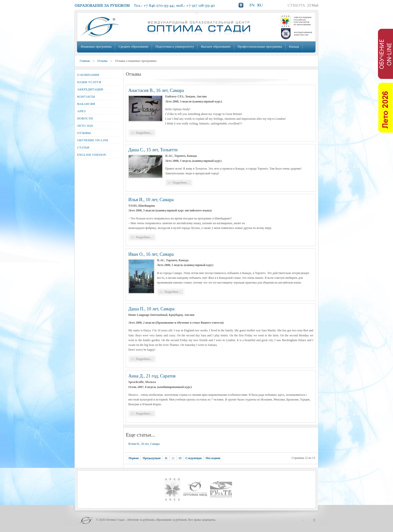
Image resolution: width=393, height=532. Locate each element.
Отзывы (102, 61)
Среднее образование (133, 46)
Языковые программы (96, 46)
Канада (294, 46)
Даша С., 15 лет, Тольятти (153, 150)
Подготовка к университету (175, 46)
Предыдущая (152, 458)
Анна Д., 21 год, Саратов (152, 376)
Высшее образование (216, 46)
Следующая (193, 458)
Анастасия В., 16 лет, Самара (156, 90)
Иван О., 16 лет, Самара (151, 254)
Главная (85, 61)
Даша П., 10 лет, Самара (151, 309)
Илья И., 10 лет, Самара (151, 200)
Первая (134, 458)
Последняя (213, 458)
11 (166, 458)
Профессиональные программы (260, 46)
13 (180, 458)
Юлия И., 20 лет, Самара (144, 444)
